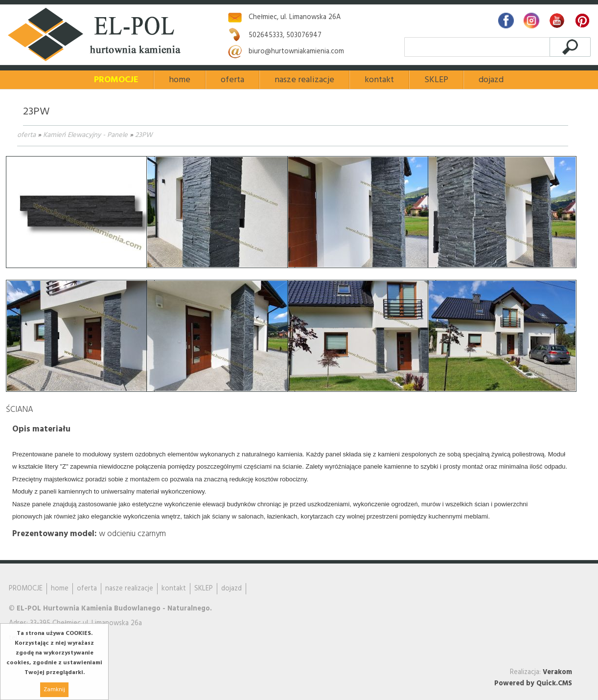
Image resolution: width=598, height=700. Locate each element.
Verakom (557, 672)
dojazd (491, 80)
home (180, 80)
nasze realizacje (304, 80)
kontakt (379, 80)
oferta (26, 135)
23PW (144, 135)
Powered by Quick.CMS (533, 684)
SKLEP (436, 80)
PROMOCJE (116, 80)
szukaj (570, 47)
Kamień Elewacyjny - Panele (85, 135)
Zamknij (54, 690)
